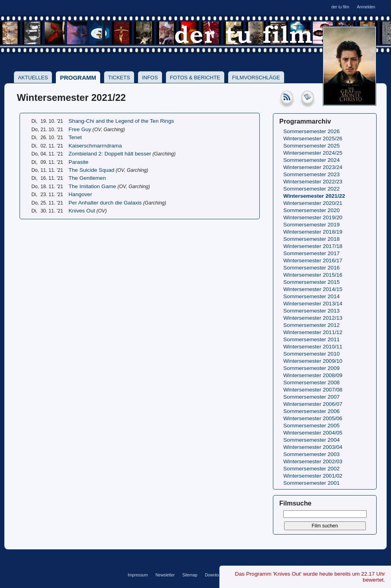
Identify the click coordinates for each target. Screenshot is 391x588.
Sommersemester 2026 (311, 131)
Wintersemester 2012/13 (313, 318)
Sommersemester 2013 (311, 311)
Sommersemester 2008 (311, 382)
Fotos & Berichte (195, 78)
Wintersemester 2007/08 (313, 390)
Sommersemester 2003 (311, 454)
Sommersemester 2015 (311, 282)
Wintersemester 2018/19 (313, 232)
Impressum (138, 575)
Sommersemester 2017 (311, 253)
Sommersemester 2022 (311, 189)
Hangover (80, 194)
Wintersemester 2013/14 (313, 304)
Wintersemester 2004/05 (313, 433)
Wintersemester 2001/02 (313, 476)
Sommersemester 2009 (311, 368)
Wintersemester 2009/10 (313, 361)
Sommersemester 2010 (311, 354)
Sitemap (190, 575)
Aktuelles (33, 78)
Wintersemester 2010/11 (313, 347)
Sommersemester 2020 (311, 210)
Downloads (215, 575)
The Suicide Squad (92, 170)
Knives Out (82, 211)
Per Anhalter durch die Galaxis (105, 203)
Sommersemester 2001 (311, 483)
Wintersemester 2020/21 (313, 203)
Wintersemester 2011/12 (313, 332)
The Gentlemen (87, 178)
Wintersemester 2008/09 (313, 375)
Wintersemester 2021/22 (314, 196)
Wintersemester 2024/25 (313, 153)
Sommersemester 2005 (311, 426)
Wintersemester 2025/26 (313, 139)
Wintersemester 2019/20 (313, 217)
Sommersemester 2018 (311, 239)
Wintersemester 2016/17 (313, 261)
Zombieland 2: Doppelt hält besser (110, 154)
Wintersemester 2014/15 (313, 289)
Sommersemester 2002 (311, 469)
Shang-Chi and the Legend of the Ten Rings (121, 121)
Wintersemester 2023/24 (313, 167)
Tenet (75, 137)
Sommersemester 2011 (311, 339)
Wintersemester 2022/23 (313, 182)
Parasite (79, 162)
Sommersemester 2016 (311, 268)
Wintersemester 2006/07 (313, 404)
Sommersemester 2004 (311, 440)
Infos (150, 78)
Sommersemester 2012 (311, 325)
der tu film (340, 7)
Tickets (119, 78)
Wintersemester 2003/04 (313, 447)
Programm (78, 78)
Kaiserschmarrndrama (95, 146)
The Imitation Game (92, 186)
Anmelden (366, 7)
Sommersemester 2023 (311, 174)
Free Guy (80, 129)
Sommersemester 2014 (311, 296)
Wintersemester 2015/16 (313, 275)
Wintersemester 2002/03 (313, 461)
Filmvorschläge (256, 78)
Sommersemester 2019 (311, 225)
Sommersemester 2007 (311, 397)
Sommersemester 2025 (311, 146)
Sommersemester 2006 (311, 411)
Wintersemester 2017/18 (313, 246)
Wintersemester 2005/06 (313, 418)
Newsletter (165, 575)
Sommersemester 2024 (311, 160)
